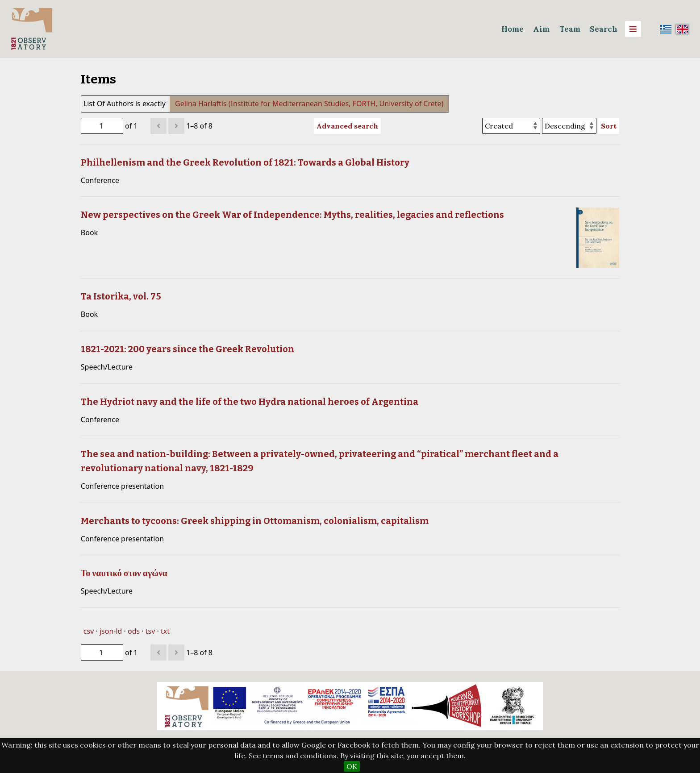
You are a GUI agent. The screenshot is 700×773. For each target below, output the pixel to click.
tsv (150, 631)
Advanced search (347, 126)
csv (89, 631)
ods (134, 631)
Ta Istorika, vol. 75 (121, 296)
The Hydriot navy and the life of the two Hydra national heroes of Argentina (250, 402)
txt (165, 631)
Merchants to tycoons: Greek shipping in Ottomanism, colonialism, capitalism (255, 521)
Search (604, 29)
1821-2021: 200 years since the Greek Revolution (187, 349)
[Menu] (633, 29)
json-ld (111, 631)
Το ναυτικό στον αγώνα (124, 573)
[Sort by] (511, 126)
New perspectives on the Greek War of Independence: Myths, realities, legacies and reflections (292, 215)
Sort (609, 126)
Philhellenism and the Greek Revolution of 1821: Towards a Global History (245, 162)
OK (352, 766)
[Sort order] (569, 126)
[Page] (102, 126)
